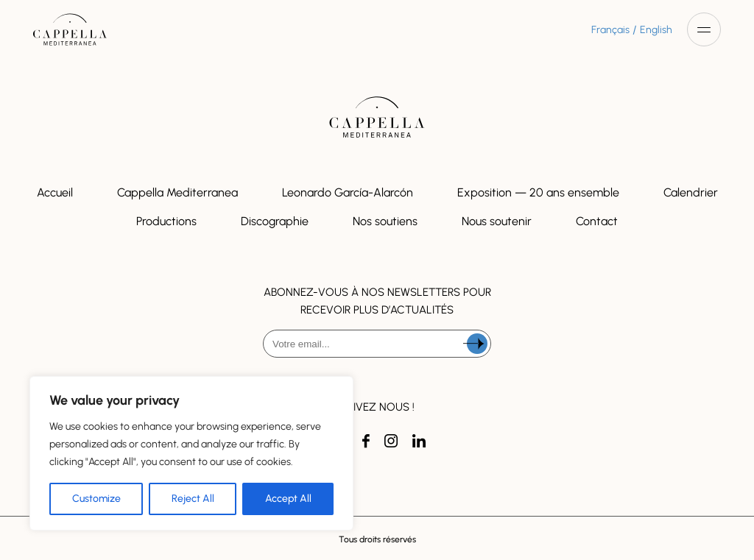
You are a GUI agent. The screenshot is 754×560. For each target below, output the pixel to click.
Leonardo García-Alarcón (348, 192)
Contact (597, 221)
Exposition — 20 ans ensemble (538, 192)
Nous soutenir (497, 221)
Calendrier (691, 192)
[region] (191, 453)
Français (610, 30)
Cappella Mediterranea (177, 192)
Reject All (193, 499)
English (656, 30)
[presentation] (377, 396)
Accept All (288, 499)
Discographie (275, 221)
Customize (96, 499)
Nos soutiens (385, 221)
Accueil (55, 192)
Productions (166, 221)
